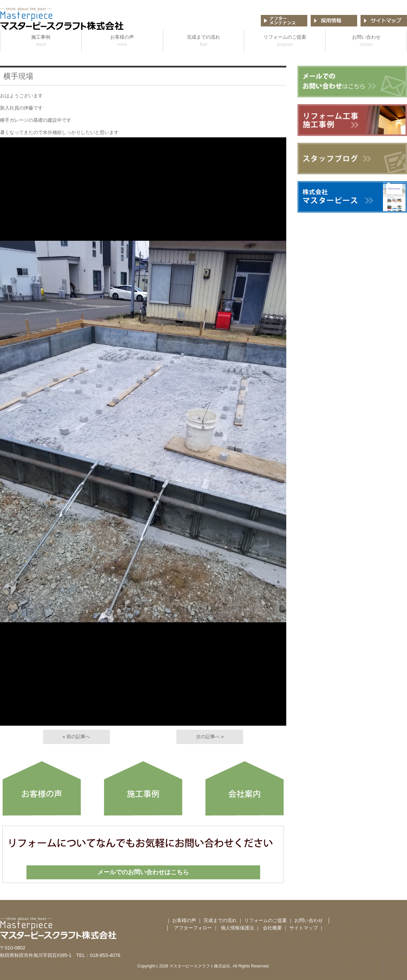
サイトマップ (304, 928)
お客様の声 (122, 41)
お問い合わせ (366, 41)
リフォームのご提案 (285, 41)
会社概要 (273, 928)
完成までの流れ (204, 41)
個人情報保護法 (237, 928)
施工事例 (41, 41)
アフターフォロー (193, 928)
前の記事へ (78, 737)
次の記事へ (208, 737)
